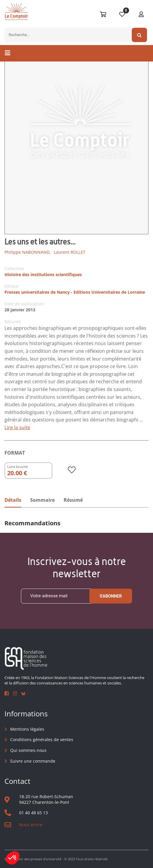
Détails (13, 500)
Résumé (73, 500)
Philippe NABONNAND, (28, 252)
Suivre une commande (33, 761)
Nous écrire (31, 825)
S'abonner (111, 596)
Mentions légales (27, 729)
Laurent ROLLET (70, 252)
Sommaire (42, 500)
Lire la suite (17, 427)
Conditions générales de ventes (42, 740)
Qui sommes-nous (28, 750)
